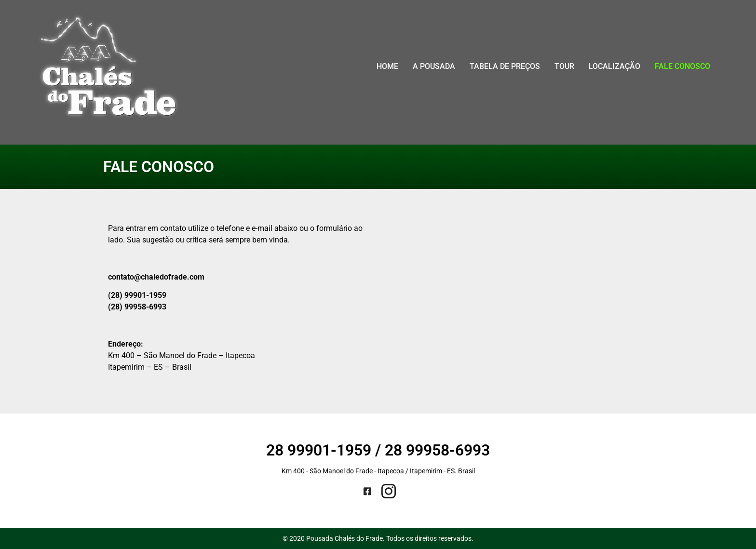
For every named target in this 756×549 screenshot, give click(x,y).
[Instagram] (389, 491)
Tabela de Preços (505, 66)
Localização (614, 66)
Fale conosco (682, 66)
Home (387, 66)
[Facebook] (367, 492)
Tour (564, 66)
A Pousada (434, 66)
